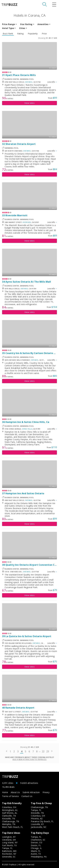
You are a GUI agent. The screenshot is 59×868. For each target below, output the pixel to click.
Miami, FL (36, 851)
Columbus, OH (9, 807)
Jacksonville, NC (39, 827)
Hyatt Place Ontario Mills (21, 75)
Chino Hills (27, 429)
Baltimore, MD (9, 851)
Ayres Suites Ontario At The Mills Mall (28, 282)
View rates (29, 103)
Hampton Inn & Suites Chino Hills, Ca (27, 422)
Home (5, 792)
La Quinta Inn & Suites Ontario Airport (28, 636)
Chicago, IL (36, 848)
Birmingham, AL (10, 810)
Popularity (33, 34)
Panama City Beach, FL (42, 821)
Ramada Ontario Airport (20, 708)
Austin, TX (36, 854)
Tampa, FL (36, 810)
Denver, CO (37, 843)
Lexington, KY (9, 837)
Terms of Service (10, 796)
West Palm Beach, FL (13, 827)
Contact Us (27, 796)
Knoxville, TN (9, 819)
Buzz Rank (8, 34)
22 (43, 751)
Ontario (29, 82)
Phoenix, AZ (37, 819)
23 (48, 751)
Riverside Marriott (17, 215)
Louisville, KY (37, 824)
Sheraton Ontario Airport (21, 144)
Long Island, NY (10, 843)
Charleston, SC (38, 840)
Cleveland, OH (9, 840)
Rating (20, 34)
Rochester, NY (9, 854)
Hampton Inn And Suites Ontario (25, 493)
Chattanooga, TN (11, 821)
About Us (15, 792)
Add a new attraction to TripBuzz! (30, 759)
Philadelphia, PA (39, 857)
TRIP (9, 5)
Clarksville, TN (9, 816)
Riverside (27, 222)
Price (44, 34)
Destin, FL (36, 845)
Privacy (46, 792)
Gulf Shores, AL (10, 813)
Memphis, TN (9, 824)
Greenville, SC (9, 857)
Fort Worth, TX (9, 845)
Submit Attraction (31, 792)
